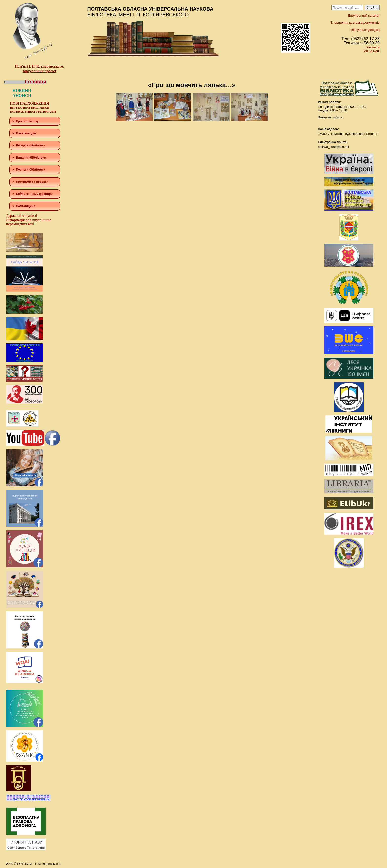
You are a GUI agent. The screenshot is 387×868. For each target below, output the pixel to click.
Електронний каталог (364, 15)
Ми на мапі (371, 51)
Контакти (373, 47)
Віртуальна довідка (365, 30)
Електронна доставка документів (355, 23)
